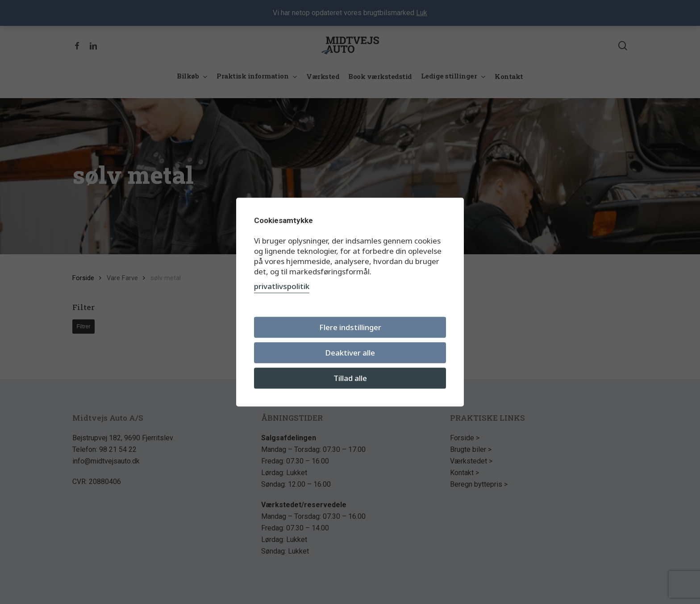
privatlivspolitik (282, 286)
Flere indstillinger (350, 327)
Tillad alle (350, 378)
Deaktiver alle (350, 353)
